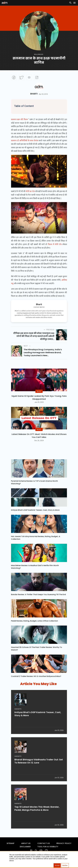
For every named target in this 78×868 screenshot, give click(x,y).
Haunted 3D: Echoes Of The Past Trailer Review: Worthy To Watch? (37, 654)
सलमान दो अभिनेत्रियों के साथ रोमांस (25, 140)
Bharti (34, 94)
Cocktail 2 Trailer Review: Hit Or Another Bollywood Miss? (36, 682)
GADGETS (18, 715)
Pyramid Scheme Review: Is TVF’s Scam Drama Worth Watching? (34, 488)
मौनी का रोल (30, 191)
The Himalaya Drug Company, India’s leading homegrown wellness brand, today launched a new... (43, 352)
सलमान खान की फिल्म (19, 119)
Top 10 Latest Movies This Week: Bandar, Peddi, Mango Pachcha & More (37, 815)
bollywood (39, 54)
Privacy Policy (64, 849)
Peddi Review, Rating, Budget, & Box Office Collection (35, 626)
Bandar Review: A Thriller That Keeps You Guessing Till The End (38, 600)
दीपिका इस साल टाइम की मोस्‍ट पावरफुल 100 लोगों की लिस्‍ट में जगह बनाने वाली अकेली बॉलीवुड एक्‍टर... (34, 336)
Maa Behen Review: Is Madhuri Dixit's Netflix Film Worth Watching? (35, 572)
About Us (26, 849)
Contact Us (44, 849)
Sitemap (11, 849)
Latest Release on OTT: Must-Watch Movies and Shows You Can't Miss (39, 441)
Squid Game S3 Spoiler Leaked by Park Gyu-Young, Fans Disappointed (39, 400)
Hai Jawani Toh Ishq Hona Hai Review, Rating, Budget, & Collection (36, 543)
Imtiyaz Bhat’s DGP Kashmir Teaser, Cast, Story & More (35, 515)
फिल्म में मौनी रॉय (55, 244)
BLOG (39, 394)
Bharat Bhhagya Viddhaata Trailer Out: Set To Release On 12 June (39, 768)
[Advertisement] (8, 45)
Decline (65, 865)
